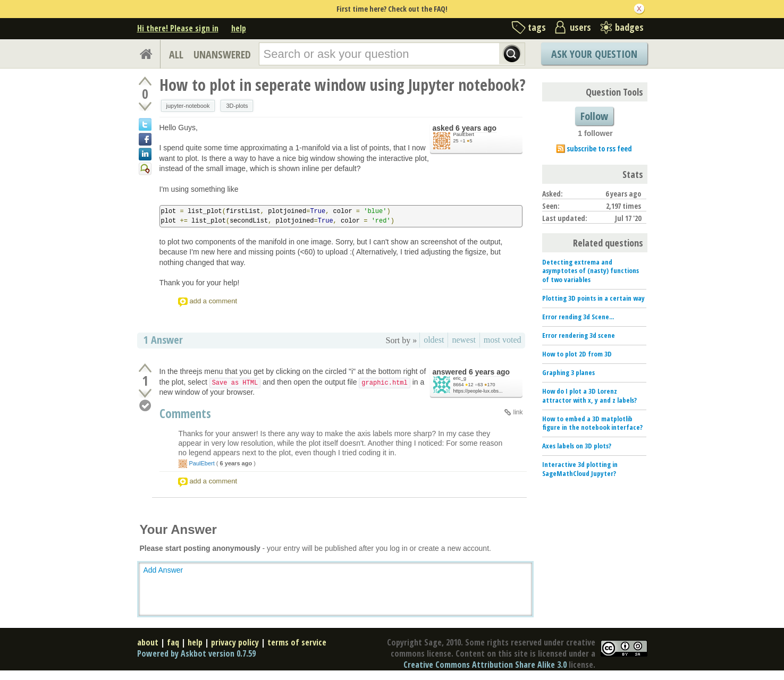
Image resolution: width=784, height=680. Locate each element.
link (518, 412)
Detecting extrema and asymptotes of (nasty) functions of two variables (591, 271)
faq (173, 642)
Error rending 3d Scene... (578, 317)
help (239, 28)
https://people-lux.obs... (478, 391)
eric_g (460, 378)
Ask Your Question (594, 54)
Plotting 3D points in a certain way (593, 298)
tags (537, 27)
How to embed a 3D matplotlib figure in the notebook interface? (592, 423)
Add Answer (163, 570)
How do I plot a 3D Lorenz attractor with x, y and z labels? (589, 396)
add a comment (214, 301)
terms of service (297, 642)
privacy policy (235, 642)
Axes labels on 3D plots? (577, 446)
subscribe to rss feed (599, 148)
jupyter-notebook (188, 106)
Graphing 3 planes (568, 372)
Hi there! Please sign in (178, 28)
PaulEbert (464, 134)
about (148, 642)
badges (629, 27)
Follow (594, 116)
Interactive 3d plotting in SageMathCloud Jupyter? (580, 469)
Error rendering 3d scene (579, 335)
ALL (176, 54)
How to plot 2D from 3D (577, 354)
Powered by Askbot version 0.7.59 (196, 653)
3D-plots (237, 106)
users (580, 27)
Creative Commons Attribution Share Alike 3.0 (485, 665)
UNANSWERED (222, 54)
